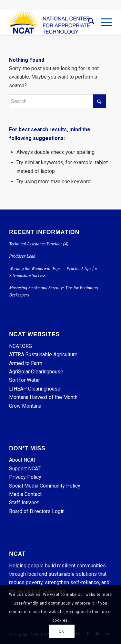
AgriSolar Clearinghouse (36, 372)
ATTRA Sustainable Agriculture (44, 354)
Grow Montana (25, 406)
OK (61, 631)
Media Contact (25, 494)
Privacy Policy (25, 477)
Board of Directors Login (37, 511)
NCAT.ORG (20, 346)
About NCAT (23, 460)
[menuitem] (88, 22)
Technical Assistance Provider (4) (39, 244)
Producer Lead (22, 256)
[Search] (88, 22)
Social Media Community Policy (45, 486)
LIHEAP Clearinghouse (35, 389)
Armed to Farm (26, 363)
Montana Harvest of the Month (43, 397)
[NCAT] (50, 22)
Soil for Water (25, 380)
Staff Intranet (24, 503)
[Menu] (103, 22)
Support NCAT (25, 469)
